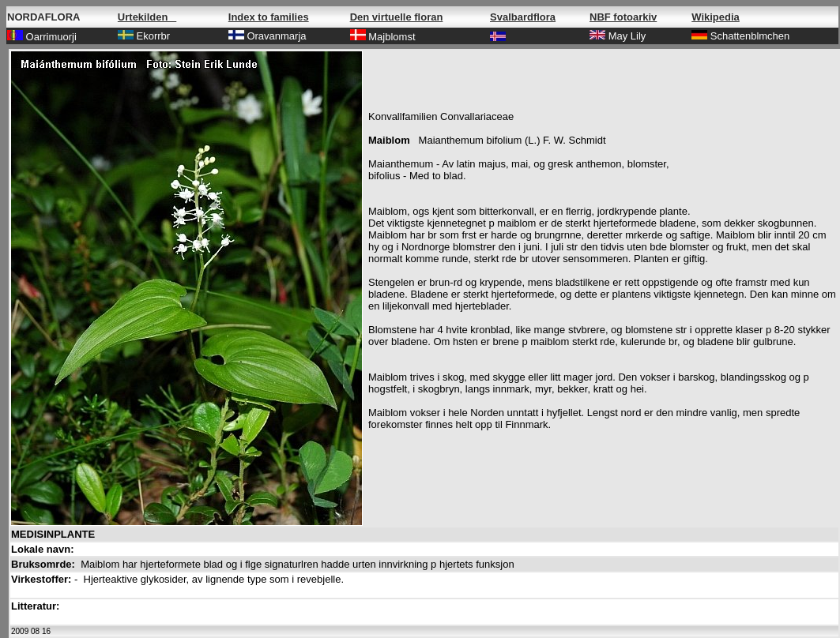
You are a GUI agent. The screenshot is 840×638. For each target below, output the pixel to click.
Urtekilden (147, 17)
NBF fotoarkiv (623, 17)
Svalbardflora (523, 17)
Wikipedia (716, 17)
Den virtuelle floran (397, 17)
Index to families (269, 17)
